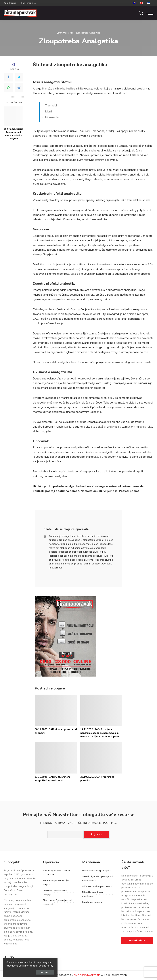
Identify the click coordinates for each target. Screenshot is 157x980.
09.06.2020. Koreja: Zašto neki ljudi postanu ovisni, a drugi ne (14, 134)
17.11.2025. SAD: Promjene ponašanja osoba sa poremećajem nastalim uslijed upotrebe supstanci (101, 733)
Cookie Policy (46, 966)
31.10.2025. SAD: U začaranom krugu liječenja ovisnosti (52, 779)
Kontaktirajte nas (138, 940)
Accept (45, 972)
